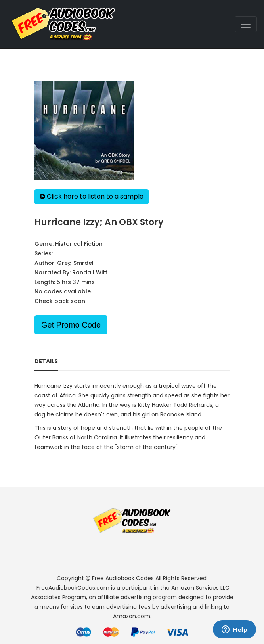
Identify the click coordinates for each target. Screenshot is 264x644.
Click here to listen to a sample (92, 196)
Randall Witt (90, 272)
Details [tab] (46, 361)
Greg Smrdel (75, 263)
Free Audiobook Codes (123, 578)
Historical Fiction (79, 244)
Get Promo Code (71, 325)
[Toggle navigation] (246, 24)
